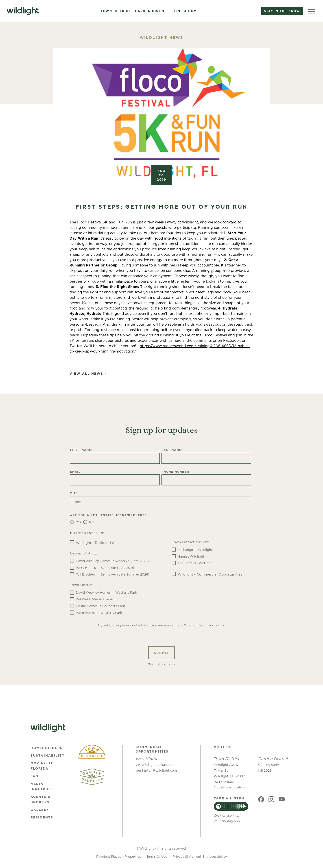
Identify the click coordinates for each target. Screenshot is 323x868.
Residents (42, 817)
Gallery (40, 810)
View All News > (88, 374)
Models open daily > (229, 787)
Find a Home (187, 11)
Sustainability (48, 755)
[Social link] (261, 799)
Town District (116, 11)
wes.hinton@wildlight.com (156, 771)
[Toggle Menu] (312, 11)
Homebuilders (47, 748)
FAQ (35, 776)
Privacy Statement (187, 857)
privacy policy (213, 625)
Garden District (152, 11)
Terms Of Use (157, 857)
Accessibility (217, 857)
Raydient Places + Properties (119, 857)
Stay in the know (282, 11)
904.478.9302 (224, 782)
